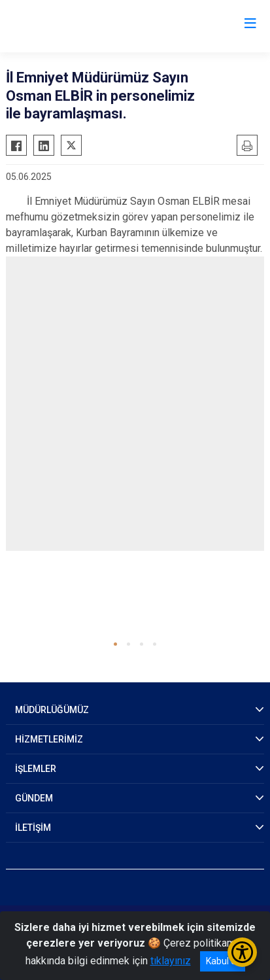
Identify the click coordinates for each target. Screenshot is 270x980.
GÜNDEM (34, 798)
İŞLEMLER (36, 769)
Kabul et (223, 961)
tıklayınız (171, 961)
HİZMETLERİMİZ (49, 739)
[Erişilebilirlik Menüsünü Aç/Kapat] (242, 952)
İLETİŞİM (33, 828)
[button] (115, 644)
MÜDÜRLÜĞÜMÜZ (52, 710)
